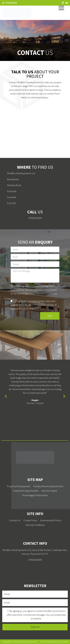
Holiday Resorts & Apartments (48, 486)
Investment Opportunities (26, 491)
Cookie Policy (30, 520)
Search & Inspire (49, 491)
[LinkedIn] (67, 3)
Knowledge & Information (35, 495)
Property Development (19, 486)
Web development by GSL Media (54, 642)
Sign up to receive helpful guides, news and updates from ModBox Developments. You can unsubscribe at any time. (34, 305)
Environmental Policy (51, 520)
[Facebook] (63, 3)
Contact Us (15, 520)
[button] (6, 396)
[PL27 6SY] (35, 134)
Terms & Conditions (34, 290)
